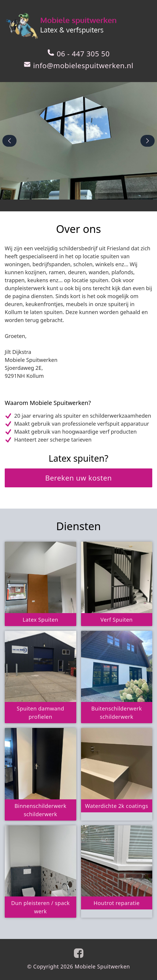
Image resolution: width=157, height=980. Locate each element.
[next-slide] (148, 141)
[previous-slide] (9, 141)
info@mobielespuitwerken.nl (83, 66)
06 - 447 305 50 (83, 54)
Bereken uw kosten (79, 478)
